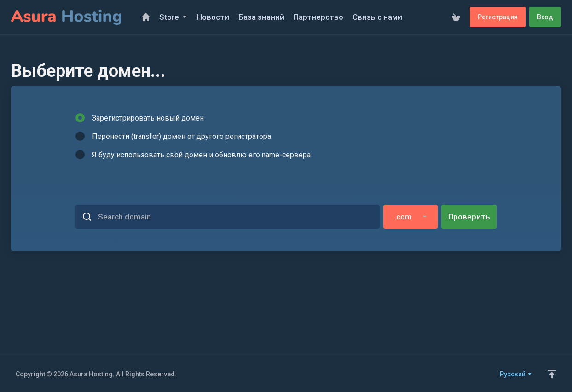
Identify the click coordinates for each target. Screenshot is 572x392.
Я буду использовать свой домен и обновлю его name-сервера (193, 155)
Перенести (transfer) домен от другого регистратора (173, 136)
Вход (545, 17)
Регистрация (498, 17)
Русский (516, 374)
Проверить (469, 217)
